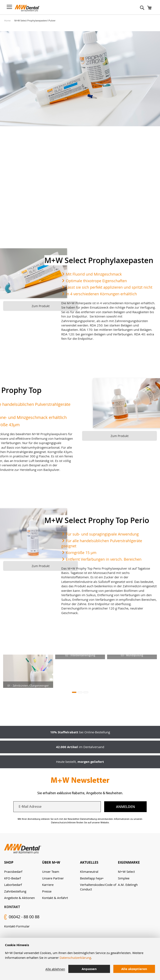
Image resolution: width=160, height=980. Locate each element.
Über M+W (51, 862)
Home (7, 20)
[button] (74, 692)
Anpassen (89, 969)
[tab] (23, 862)
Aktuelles (89, 862)
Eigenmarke (129, 862)
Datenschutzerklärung (75, 958)
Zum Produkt (41, 306)
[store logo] (27, 8)
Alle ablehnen (55, 969)
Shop (9, 862)
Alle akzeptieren (134, 969)
